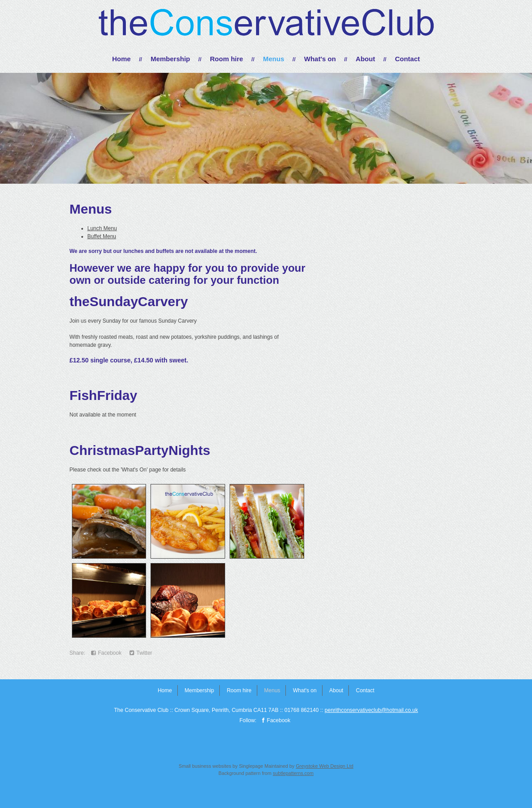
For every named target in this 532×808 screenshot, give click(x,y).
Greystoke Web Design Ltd (325, 766)
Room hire (226, 59)
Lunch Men (101, 228)
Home (121, 59)
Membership (170, 59)
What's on (320, 59)
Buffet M (97, 236)
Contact (407, 59)
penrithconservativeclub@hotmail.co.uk (371, 710)
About (365, 59)
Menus (274, 59)
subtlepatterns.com (293, 773)
